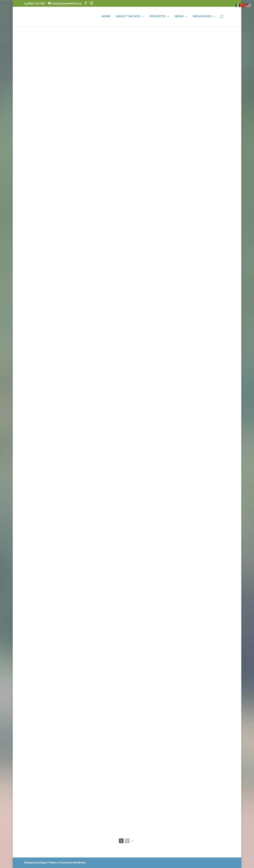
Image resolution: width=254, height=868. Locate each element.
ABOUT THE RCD (128, 16)
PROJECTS (157, 16)
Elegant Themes (48, 863)
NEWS (179, 16)
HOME (106, 16)
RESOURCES (202, 16)
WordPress (79, 863)
